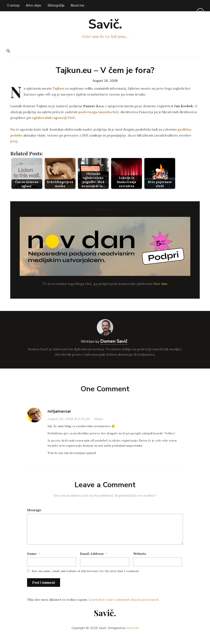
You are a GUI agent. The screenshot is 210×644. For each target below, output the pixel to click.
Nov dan (160, 291)
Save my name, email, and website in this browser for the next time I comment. (86, 578)
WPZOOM (133, 635)
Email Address (92, 561)
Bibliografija (56, 5)
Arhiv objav (34, 5)
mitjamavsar (59, 418)
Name (32, 561)
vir (14, 148)
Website (140, 561)
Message (34, 517)
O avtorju (13, 5)
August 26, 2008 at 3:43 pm (69, 426)
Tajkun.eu (61, 96)
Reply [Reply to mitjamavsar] (99, 426)
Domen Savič (114, 348)
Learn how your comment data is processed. (124, 606)
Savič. (105, 28)
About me (77, 5)
